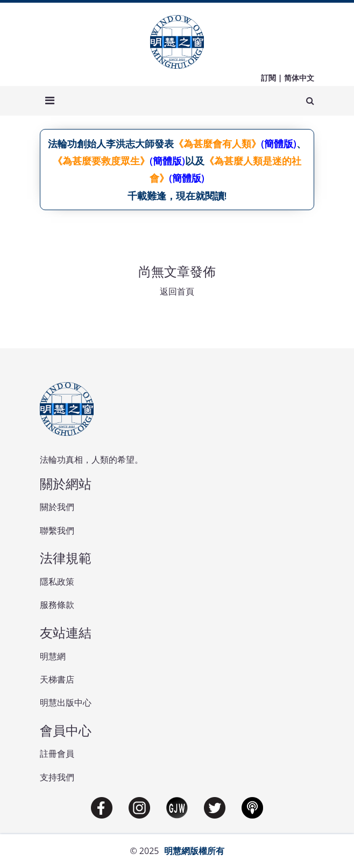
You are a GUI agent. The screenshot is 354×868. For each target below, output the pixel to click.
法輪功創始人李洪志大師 (101, 144)
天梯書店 (57, 679)
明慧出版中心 (66, 702)
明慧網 (53, 656)
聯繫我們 (57, 530)
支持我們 (57, 777)
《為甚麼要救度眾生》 (101, 161)
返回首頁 (177, 291)
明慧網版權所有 (194, 851)
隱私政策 (57, 582)
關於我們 (57, 507)
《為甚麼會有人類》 (217, 144)
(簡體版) (278, 144)
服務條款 (57, 605)
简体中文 (299, 78)
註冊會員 (57, 754)
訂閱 (268, 78)
